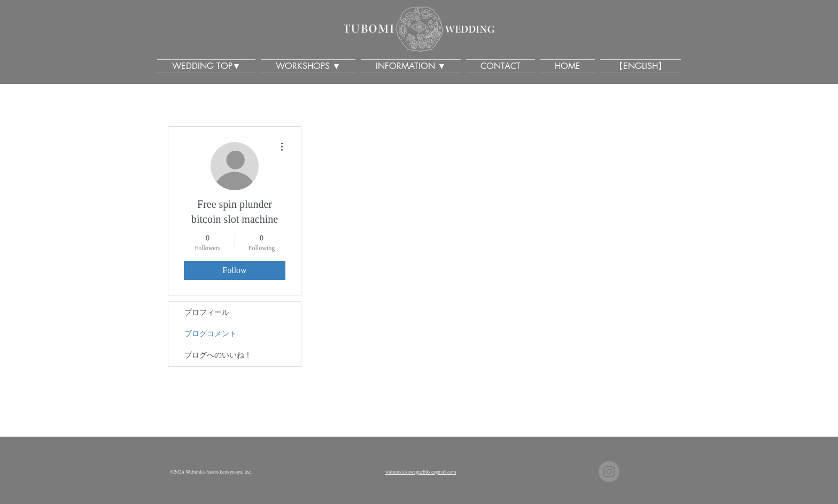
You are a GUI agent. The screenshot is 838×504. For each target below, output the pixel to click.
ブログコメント (211, 334)
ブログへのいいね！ (218, 355)
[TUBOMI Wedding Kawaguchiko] (609, 472)
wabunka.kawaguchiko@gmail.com (421, 472)
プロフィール (207, 312)
